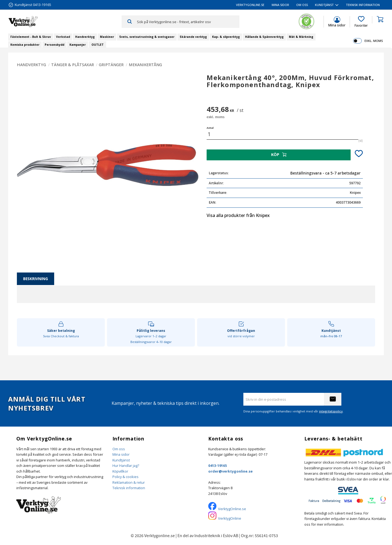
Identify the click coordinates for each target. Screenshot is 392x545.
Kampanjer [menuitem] (78, 45)
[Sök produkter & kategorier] (188, 22)
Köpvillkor (120, 471)
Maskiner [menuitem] (107, 37)
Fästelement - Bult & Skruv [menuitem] (31, 37)
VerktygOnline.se (232, 509)
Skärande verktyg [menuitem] (193, 37)
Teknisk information (129, 488)
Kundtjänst (121, 460)
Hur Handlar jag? (126, 466)
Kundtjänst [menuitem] (324, 5)
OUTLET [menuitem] (98, 45)
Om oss (119, 449)
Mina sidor (121, 454)
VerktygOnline (230, 518)
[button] (361, 22)
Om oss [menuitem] (302, 5)
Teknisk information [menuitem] (363, 5)
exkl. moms (374, 41)
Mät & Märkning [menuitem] (301, 37)
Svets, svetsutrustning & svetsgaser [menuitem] (147, 37)
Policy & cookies (125, 477)
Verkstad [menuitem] (63, 37)
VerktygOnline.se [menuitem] (250, 5)
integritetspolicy (331, 411)
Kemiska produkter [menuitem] (25, 45)
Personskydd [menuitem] (54, 45)
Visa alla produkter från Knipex (238, 215)
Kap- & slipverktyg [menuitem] (226, 37)
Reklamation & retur (129, 482)
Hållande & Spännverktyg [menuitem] (264, 37)
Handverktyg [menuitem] (85, 37)
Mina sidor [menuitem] (280, 5)
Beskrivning (36, 279)
